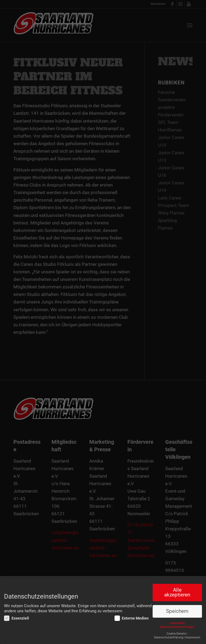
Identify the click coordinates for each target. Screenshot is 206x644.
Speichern (177, 611)
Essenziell (16, 618)
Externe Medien (132, 618)
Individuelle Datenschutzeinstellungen (177, 625)
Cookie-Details (176, 634)
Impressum (193, 637)
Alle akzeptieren (177, 593)
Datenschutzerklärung (169, 637)
